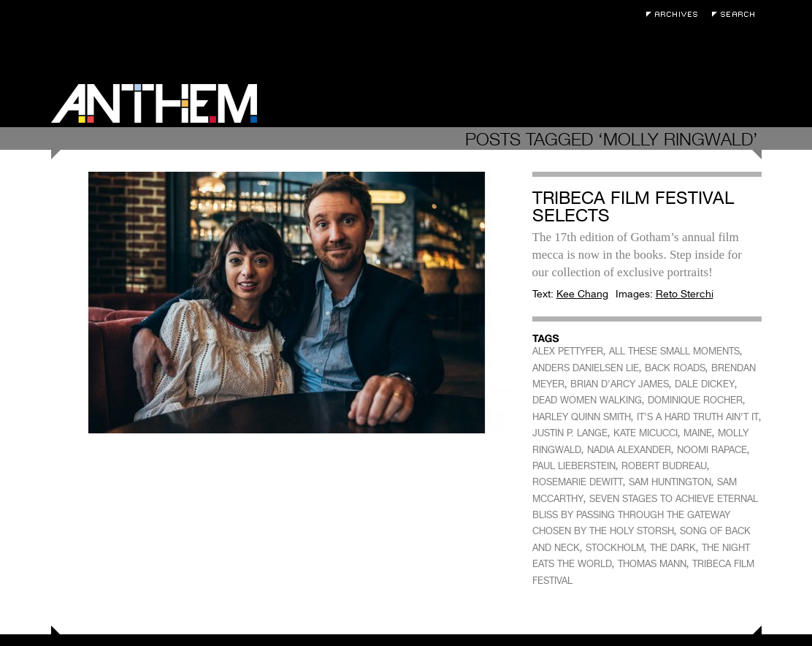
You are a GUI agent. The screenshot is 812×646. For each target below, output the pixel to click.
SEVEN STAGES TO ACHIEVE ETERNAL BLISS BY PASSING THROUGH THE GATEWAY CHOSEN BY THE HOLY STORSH (645, 515)
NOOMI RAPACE (712, 450)
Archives (675, 14)
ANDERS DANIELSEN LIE (586, 368)
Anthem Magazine (154, 103)
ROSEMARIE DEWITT (578, 482)
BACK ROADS (675, 368)
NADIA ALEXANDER (629, 450)
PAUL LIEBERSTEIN (574, 466)
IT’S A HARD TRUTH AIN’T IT (698, 417)
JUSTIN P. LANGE (570, 433)
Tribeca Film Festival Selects (633, 206)
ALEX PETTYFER (568, 351)
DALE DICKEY (705, 384)
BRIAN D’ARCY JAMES (620, 384)
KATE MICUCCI (646, 433)
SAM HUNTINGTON (670, 482)
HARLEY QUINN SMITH (582, 417)
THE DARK (673, 548)
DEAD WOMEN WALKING (587, 400)
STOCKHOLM (615, 548)
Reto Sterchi (685, 294)
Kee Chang (582, 294)
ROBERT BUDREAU (664, 466)
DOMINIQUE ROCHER (695, 400)
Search (737, 14)
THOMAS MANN (652, 564)
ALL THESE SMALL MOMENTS (674, 351)
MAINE (698, 433)
